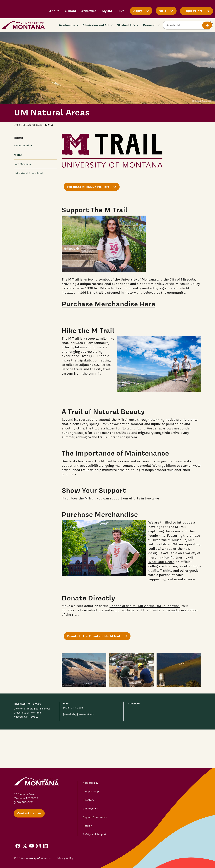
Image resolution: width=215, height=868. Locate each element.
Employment (91, 809)
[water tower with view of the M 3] (179, 670)
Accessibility (90, 783)
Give (121, 11)
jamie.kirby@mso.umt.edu (79, 714)
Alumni (70, 11)
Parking (87, 826)
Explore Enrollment (95, 817)
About (54, 11)
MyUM (107, 11)
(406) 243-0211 (24, 802)
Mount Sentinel (23, 146)
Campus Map (91, 791)
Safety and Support (95, 834)
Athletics (89, 11)
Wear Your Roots (161, 562)
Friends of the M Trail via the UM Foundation (145, 606)
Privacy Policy (65, 858)
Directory (88, 800)
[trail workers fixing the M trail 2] (131, 670)
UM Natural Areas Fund (28, 173)
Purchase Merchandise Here (108, 304)
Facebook (134, 704)
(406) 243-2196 (73, 708)
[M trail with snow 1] (84, 670)
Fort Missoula (22, 164)
